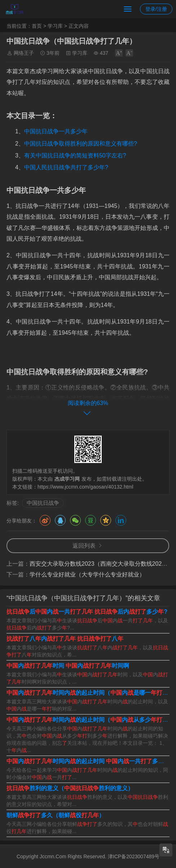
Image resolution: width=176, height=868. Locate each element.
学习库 (55, 26)
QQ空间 (106, 520)
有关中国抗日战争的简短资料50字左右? (75, 155)
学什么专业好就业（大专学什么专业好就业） (87, 575)
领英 (121, 520)
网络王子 (24, 53)
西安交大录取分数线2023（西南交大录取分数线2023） (100, 564)
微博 (45, 520)
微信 (75, 520)
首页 (37, 26)
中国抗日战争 (43, 503)
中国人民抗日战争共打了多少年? (66, 167)
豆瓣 (91, 520)
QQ (60, 520)
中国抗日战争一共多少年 (56, 131)
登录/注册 (156, 9)
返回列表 (84, 546)
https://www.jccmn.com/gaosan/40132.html (85, 487)
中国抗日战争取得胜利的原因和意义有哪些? (81, 144)
